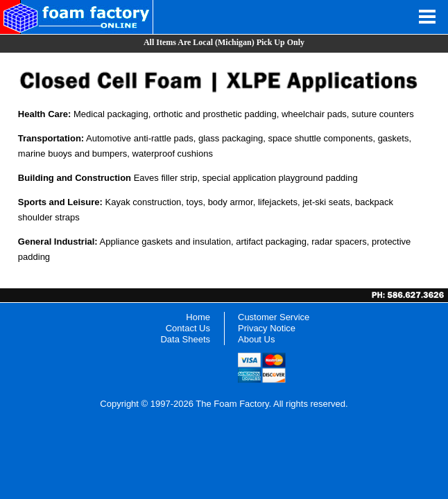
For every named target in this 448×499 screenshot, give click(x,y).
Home (198, 317)
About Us (256, 339)
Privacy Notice (267, 328)
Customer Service (274, 317)
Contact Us (188, 328)
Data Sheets (185, 339)
